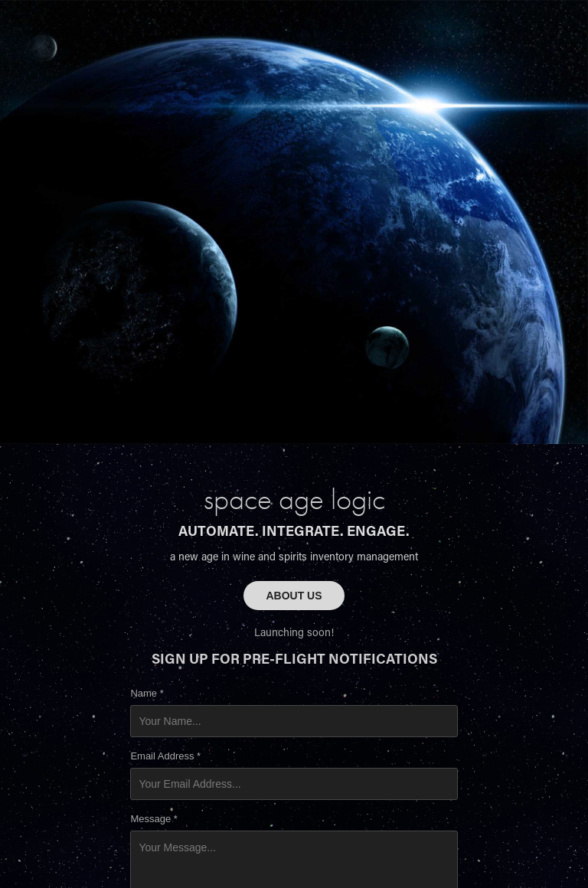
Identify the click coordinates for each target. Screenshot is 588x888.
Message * (154, 819)
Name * (147, 694)
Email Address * (165, 756)
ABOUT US (294, 596)
